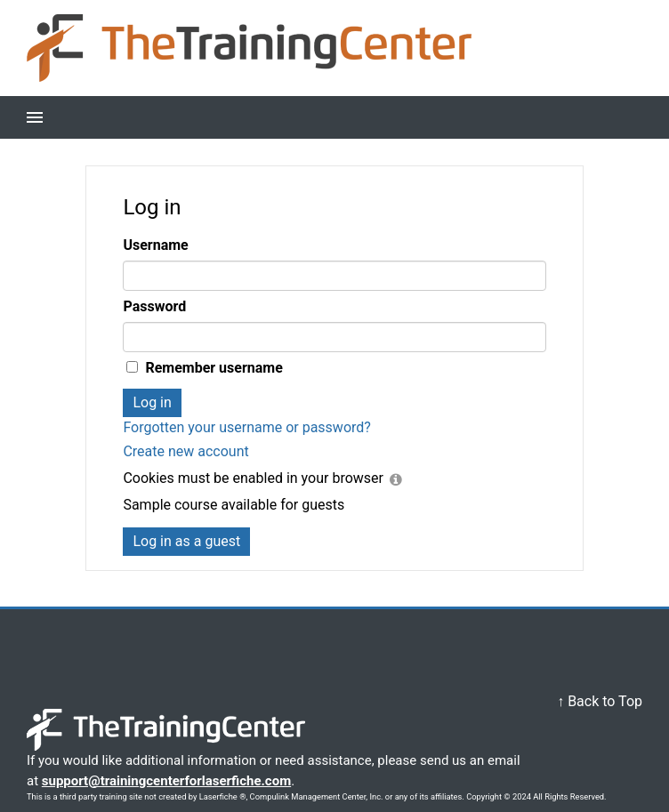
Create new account (185, 451)
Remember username (214, 368)
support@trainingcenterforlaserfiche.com (166, 781)
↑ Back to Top (600, 701)
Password (154, 306)
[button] (35, 117)
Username (155, 245)
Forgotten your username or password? (246, 427)
